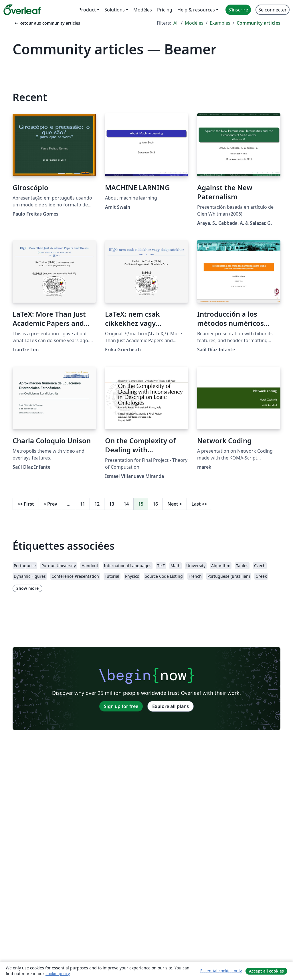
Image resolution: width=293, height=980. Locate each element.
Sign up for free (121, 706)
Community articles (259, 23)
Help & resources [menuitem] (196, 10)
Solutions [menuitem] (115, 10)
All (176, 23)
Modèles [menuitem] (143, 10)
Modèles (194, 23)
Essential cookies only (221, 971)
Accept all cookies (266, 971)
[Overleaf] (22, 10)
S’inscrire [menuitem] (238, 10)
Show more (27, 588)
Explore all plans (171, 706)
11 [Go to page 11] (82, 504)
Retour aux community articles (47, 23)
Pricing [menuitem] (165, 10)
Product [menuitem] (87, 10)
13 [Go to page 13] (112, 504)
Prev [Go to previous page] (50, 504)
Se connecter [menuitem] (273, 10)
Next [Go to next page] (175, 504)
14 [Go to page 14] (126, 504)
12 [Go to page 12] (97, 504)
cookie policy (58, 974)
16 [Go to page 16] (155, 504)
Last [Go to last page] (199, 504)
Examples (220, 23)
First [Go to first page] (26, 504)
